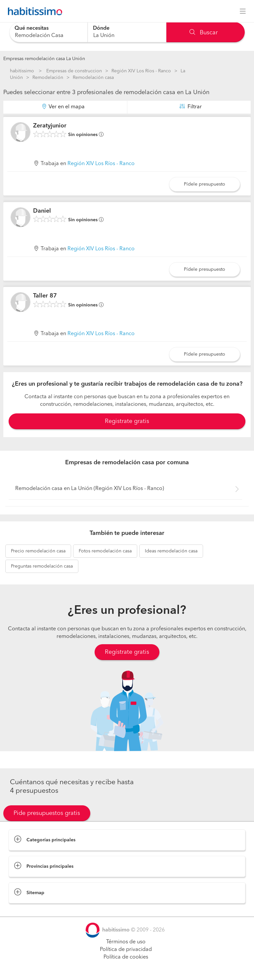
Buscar (204, 33)
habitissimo (22, 71)
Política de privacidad (126, 950)
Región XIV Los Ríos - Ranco (141, 71)
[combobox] (48, 32)
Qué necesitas (32, 28)
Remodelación (48, 78)
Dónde (101, 28)
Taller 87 (45, 296)
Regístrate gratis (127, 652)
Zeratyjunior (50, 126)
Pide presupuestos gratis (47, 813)
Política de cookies (126, 957)
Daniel (42, 211)
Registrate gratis (127, 421)
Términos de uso (126, 942)
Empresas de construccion (74, 71)
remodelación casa (38, 551)
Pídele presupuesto (205, 184)
